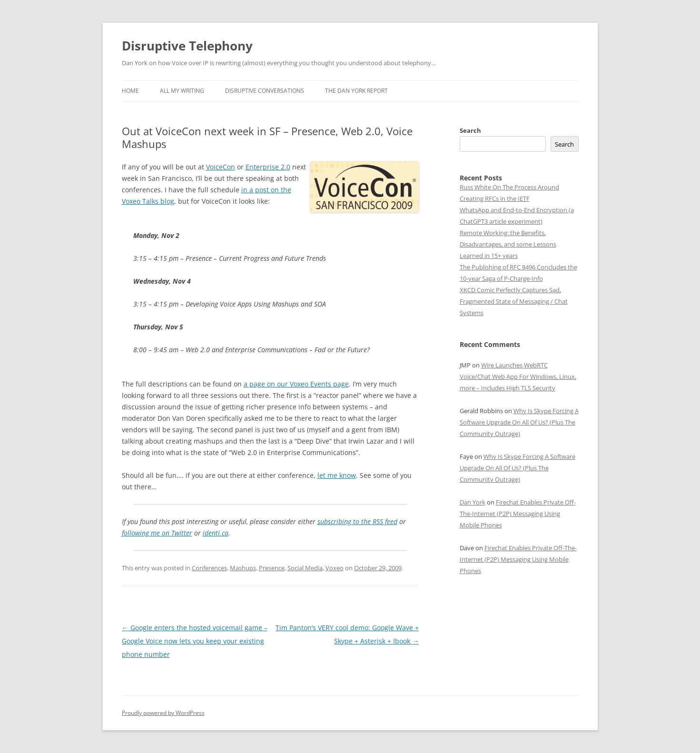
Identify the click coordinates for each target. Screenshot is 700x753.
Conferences (209, 568)
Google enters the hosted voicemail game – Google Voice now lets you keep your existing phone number (195, 641)
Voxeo (335, 568)
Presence (272, 568)
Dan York (473, 502)
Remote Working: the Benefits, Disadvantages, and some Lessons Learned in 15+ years (508, 244)
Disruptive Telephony (187, 46)
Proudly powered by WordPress (163, 713)
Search (470, 130)
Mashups (243, 568)
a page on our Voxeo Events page (296, 384)
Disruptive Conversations (265, 91)
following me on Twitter (157, 533)
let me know (337, 475)
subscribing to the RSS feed (357, 521)
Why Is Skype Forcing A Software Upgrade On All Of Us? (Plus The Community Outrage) (519, 422)
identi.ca (216, 533)
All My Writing (182, 91)
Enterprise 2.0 (268, 167)
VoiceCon (221, 167)
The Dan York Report (356, 91)
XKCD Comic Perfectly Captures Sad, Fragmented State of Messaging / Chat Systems (514, 301)
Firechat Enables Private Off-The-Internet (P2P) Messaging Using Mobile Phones (518, 514)
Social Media (305, 568)
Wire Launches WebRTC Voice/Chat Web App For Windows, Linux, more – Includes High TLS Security (518, 376)
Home (130, 91)
